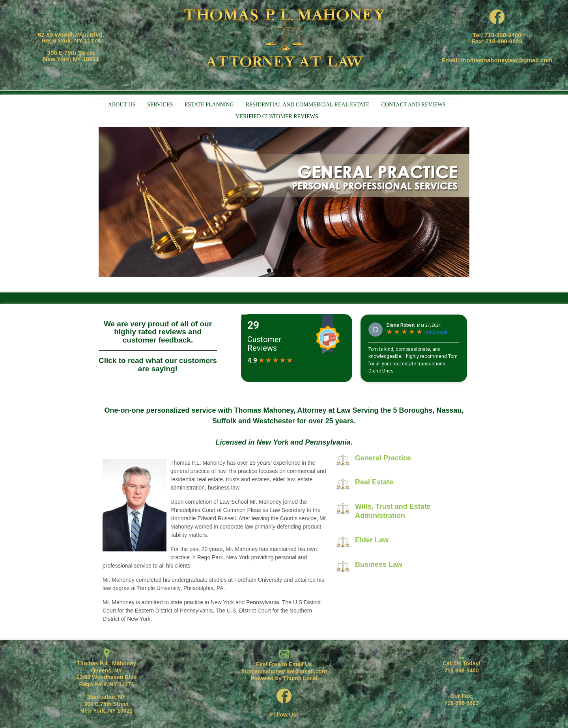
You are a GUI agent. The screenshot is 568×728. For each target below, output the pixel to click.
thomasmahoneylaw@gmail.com (507, 60)
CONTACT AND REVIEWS (414, 105)
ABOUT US (122, 105)
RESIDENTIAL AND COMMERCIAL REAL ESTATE (308, 105)
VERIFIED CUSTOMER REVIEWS (277, 116)
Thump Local (300, 678)
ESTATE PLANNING (209, 105)
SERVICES (160, 105)
